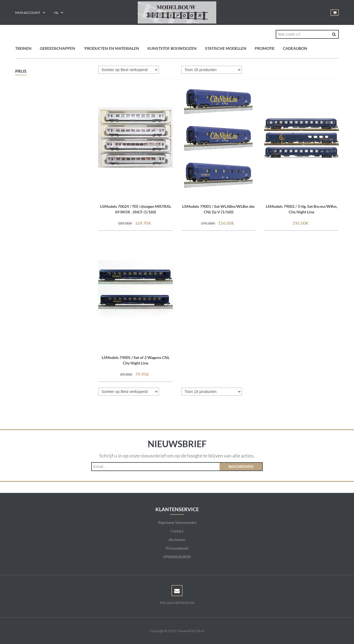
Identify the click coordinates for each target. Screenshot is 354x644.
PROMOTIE (265, 48)
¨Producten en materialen (111, 48)
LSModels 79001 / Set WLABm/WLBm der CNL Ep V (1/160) (219, 209)
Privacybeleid (177, 548)
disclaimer (177, 540)
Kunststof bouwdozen (172, 48)
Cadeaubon (295, 48)
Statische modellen (226, 48)
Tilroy (200, 631)
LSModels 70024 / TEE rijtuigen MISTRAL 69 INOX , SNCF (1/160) (136, 209)
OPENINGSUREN (177, 557)
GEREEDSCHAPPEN (58, 48)
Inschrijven (241, 466)
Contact (177, 531)
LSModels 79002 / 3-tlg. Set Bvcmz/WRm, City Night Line (302, 209)
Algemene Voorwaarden (177, 523)
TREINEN (23, 48)
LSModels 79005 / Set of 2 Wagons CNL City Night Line (136, 360)
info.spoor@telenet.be (177, 602)
